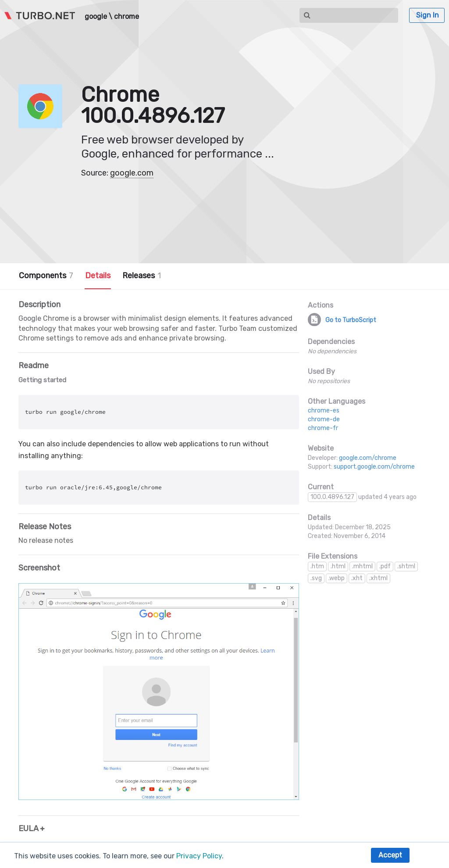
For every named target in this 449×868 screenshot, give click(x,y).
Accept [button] (390, 855)
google (96, 17)
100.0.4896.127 (332, 497)
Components (46, 276)
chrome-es (324, 411)
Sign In (428, 15)
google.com (132, 173)
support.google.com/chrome (374, 467)
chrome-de (324, 419)
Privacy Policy (199, 856)
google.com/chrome (368, 458)
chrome (127, 17)
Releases (142, 276)
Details (98, 276)
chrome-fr (323, 428)
